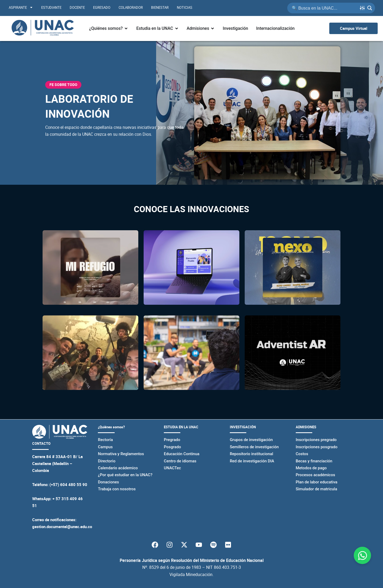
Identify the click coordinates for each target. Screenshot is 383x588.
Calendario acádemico (118, 468)
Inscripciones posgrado (317, 447)
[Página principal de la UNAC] (43, 28)
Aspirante (21, 7)
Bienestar (160, 7)
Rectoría (105, 440)
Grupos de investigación (251, 440)
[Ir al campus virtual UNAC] (353, 28)
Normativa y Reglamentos (121, 454)
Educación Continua (182, 454)
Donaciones (108, 482)
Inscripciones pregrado (316, 440)
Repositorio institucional (251, 454)
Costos (302, 454)
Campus (105, 447)
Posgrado (172, 447)
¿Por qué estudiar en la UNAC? (125, 475)
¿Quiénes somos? (111, 427)
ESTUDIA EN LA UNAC (181, 427)
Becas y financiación (314, 461)
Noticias (185, 7)
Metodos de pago (311, 468)
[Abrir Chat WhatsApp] (362, 555)
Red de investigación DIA (252, 461)
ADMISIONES (306, 427)
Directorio (107, 461)
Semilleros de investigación (254, 447)
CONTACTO (41, 443)
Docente (77, 7)
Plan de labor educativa (317, 482)
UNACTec (172, 468)
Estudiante (51, 7)
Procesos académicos (315, 475)
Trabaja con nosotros (117, 489)
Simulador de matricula (317, 489)
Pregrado (172, 440)
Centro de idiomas (180, 461)
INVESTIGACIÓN (243, 427)
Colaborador (131, 7)
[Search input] (324, 8)
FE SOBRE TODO (63, 85)
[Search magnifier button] (370, 8)
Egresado (102, 7)
